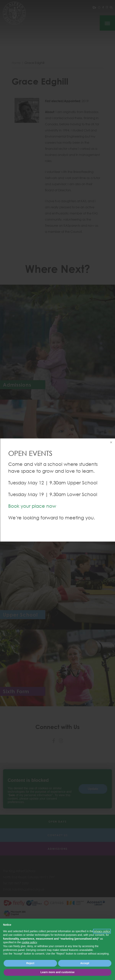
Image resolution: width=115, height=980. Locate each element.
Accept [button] (85, 963)
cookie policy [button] (29, 942)
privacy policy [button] (102, 931)
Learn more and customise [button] (57, 972)
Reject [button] (30, 963)
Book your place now (32, 506)
